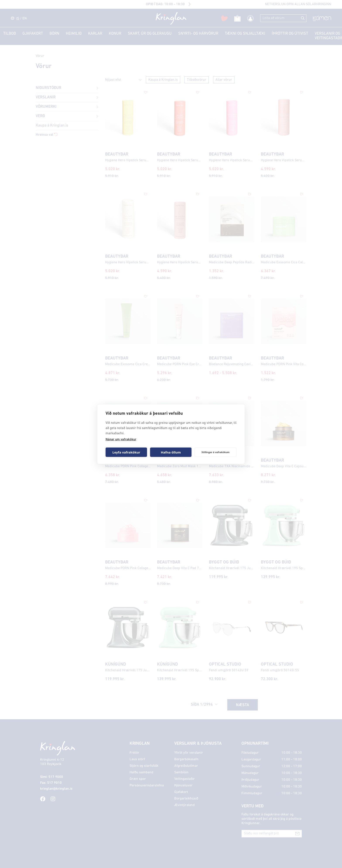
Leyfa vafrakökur (126, 452)
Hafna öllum (171, 452)
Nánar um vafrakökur (121, 439)
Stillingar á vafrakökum (216, 452)
